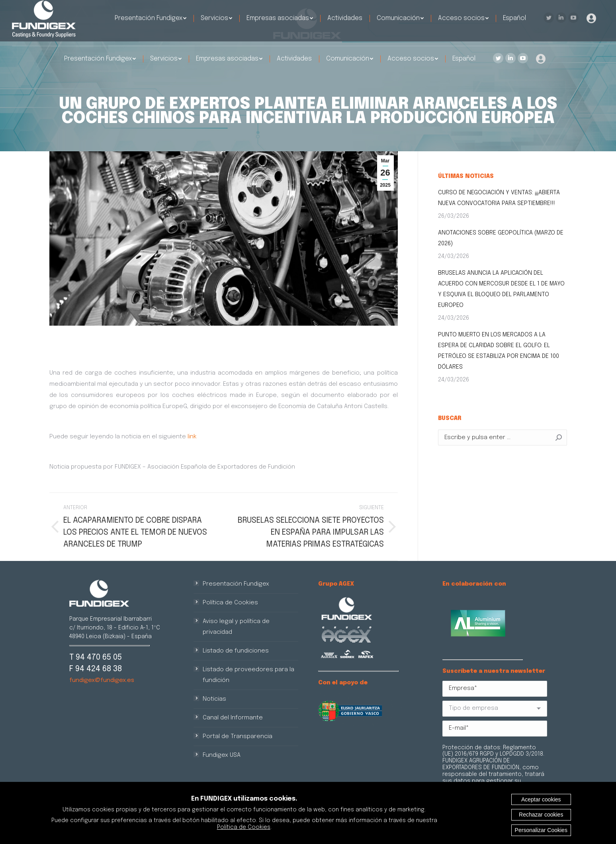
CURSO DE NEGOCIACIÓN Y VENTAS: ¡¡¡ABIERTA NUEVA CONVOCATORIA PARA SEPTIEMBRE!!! (499, 198)
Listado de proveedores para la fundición (248, 675)
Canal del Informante (233, 718)
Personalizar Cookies (541, 830)
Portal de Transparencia (238, 737)
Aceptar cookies (541, 799)
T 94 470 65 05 (96, 657)
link (192, 437)
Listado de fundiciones (236, 651)
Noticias (214, 699)
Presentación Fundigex (236, 584)
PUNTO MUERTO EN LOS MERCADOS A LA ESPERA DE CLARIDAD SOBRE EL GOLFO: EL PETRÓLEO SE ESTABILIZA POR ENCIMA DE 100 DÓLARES (499, 351)
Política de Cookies (230, 603)
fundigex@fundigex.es (102, 680)
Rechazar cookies (541, 815)
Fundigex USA (222, 755)
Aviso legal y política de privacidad (236, 627)
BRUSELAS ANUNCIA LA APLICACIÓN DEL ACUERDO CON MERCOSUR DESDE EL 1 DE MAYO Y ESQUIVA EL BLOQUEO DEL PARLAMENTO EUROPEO (501, 289)
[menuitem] (100, 59)
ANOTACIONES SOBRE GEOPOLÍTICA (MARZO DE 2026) (501, 238)
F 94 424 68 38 (96, 669)
